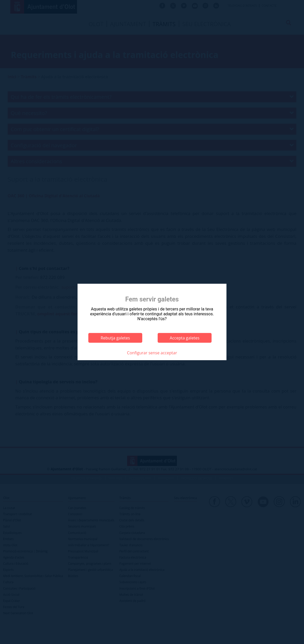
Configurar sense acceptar (152, 353)
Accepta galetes (185, 338)
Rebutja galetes (115, 338)
